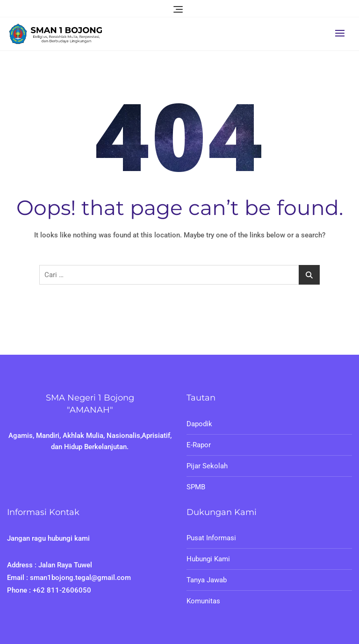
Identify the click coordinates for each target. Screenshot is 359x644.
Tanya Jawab (207, 580)
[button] (342, 33)
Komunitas (203, 601)
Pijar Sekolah (207, 466)
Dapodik (199, 424)
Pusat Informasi (211, 538)
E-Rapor (199, 445)
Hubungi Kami (208, 559)
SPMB (196, 487)
